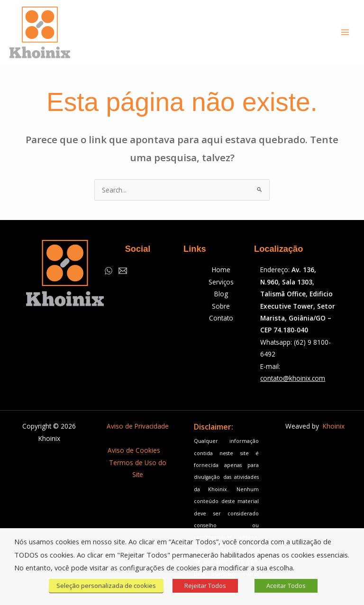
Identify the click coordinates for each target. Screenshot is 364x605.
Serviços (221, 282)
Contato (221, 318)
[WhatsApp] (109, 271)
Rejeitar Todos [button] (205, 586)
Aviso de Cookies (134, 450)
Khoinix (334, 426)
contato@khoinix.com (293, 378)
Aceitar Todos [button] (286, 586)
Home (221, 270)
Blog (221, 294)
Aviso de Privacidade (138, 426)
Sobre (221, 306)
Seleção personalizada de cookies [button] (106, 586)
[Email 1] (123, 271)
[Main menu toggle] (345, 32)
